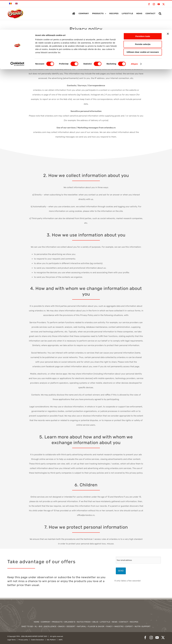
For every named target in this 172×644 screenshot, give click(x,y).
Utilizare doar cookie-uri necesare (143, 22)
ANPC (61, 640)
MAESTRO (119, 626)
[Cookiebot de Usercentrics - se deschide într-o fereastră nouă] (17, 34)
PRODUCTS (57, 622)
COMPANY (46, 622)
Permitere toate (143, 7)
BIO (41, 626)
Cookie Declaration (37, 640)
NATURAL (82, 626)
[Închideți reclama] (168, 4)
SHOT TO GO (27, 626)
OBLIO (95, 622)
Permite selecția (143, 15)
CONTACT (124, 622)
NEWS (115, 622)
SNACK (62, 626)
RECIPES (134, 622)
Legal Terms (12, 640)
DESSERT (71, 626)
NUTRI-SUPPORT (143, 626)
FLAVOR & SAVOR (96, 626)
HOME (37, 622)
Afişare (134, 34)
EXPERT (129, 626)
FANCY (109, 626)
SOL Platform (51, 640)
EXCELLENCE (50, 626)
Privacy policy (23, 640)
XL (36, 626)
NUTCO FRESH (84, 622)
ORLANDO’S (70, 622)
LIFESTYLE (105, 622)
